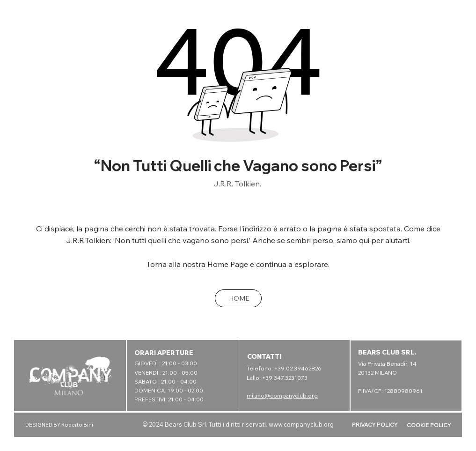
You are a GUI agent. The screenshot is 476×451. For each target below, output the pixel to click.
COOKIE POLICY (429, 425)
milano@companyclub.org (282, 396)
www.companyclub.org (301, 424)
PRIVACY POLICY (375, 425)
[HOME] (238, 298)
